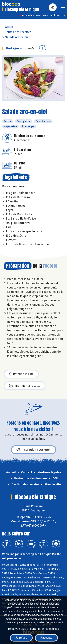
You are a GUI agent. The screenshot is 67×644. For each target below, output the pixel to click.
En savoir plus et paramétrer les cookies (33, 629)
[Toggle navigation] (63, 9)
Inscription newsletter (34, 450)
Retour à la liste (21, 374)
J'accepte (46, 638)
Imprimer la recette (25, 386)
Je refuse (21, 638)
